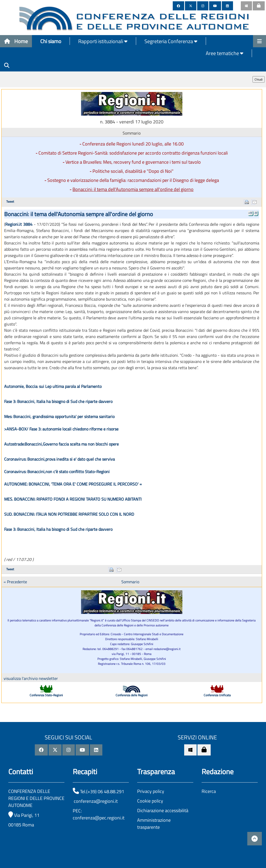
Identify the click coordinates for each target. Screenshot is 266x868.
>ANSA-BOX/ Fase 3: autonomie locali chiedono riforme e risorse (61, 429)
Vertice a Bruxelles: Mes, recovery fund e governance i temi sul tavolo (133, 162)
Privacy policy (151, 791)
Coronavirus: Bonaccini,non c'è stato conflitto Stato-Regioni (57, 472)
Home (16, 41)
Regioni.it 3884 (19, 224)
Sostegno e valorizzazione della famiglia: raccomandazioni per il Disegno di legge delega (133, 180)
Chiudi (259, 79)
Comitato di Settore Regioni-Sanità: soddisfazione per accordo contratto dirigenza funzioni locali (133, 153)
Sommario (130, 582)
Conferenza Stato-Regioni (46, 695)
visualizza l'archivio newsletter (31, 678)
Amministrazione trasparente (154, 824)
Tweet (10, 201)
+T (250, 213)
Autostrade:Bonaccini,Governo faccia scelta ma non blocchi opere (61, 444)
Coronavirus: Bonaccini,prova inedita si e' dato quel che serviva (59, 459)
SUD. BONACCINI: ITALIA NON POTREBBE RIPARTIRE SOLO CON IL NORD (69, 514)
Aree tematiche (225, 53)
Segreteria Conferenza (171, 41)
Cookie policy (150, 801)
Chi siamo (51, 41)
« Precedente (15, 582)
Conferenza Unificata (217, 695)
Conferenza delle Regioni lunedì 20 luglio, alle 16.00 (133, 144)
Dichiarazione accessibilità (163, 810)
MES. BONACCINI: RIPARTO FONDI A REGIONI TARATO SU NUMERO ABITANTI (73, 499)
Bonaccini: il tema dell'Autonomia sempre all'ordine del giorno (133, 189)
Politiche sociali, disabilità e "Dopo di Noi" (133, 171)
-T (256, 213)
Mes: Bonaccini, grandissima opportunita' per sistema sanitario (59, 416)
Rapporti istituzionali (103, 41)
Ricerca (209, 791)
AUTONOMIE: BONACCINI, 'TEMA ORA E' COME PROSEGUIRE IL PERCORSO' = (73, 484)
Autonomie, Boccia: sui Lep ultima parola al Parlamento (53, 386)
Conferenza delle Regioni (132, 695)
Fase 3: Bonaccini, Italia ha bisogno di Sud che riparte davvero (58, 401)
